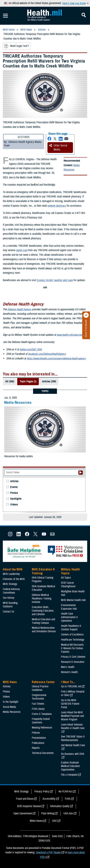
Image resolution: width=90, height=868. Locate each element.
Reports (36, 748)
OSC (54, 821)
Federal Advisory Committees (11, 591)
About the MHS (13, 569)
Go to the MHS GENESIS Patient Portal (70, 704)
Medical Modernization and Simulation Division (44, 630)
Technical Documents (43, 753)
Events (14, 487)
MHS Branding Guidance (10, 605)
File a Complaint (69, 775)
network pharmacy (57, 206)
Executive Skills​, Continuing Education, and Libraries (43, 611)
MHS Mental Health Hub (73, 600)
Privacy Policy (42, 792)
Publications (38, 743)
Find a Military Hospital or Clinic (73, 693)
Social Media (9, 707)
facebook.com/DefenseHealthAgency (47, 354)
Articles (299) (49, 381)
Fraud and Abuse (25, 799)
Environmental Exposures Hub (69, 607)
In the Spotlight (11, 702)
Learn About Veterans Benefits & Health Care (73, 726)
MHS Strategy (10, 584)
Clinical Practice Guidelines (40, 688)
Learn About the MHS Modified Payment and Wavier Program (72, 716)
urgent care (22, 250)
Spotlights (16, 499)
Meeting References (42, 728)
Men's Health (68, 667)
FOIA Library (38, 709)
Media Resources (72, 168)
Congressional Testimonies (39, 697)
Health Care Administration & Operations (69, 617)
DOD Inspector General (29, 806)
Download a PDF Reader (48, 852)
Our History (9, 598)
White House (36, 821)
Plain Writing (48, 813)
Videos (14, 505)
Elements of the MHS (14, 579)
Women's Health (69, 672)
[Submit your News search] (81, 473)
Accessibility (49, 799)
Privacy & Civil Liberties (73, 657)
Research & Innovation (73, 662)
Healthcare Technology (73, 640)
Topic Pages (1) (28, 381)
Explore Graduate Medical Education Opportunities (70, 766)
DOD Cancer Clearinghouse (68, 585)
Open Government (23, 813)
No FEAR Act (65, 792)
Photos (14, 493)
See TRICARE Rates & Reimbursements (73, 738)
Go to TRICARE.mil (71, 686)
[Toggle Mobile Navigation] (5, 16)
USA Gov (68, 813)
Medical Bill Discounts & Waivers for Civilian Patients (72, 648)
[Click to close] (86, 315)
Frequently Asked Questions (41, 721)
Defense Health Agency (19, 309)
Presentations (39, 738)
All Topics (66, 578)
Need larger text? (16, 46)
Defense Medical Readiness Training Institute (42, 599)
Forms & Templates (42, 714)
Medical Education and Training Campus (43, 621)
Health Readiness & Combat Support (71, 628)
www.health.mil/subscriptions (71, 335)
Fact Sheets (38, 704)
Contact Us (9, 612)
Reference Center (43, 682)
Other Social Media (58, 147)
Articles (14, 481)
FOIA (68, 799)
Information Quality (60, 806)
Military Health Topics (70, 571)
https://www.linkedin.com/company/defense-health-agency (56, 359)
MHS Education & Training (43, 571)
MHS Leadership (11, 574)
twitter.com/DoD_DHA (31, 349)
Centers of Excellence (72, 635)
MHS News (10, 682)
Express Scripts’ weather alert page (55, 280)
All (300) (10, 381)
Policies (36, 733)
